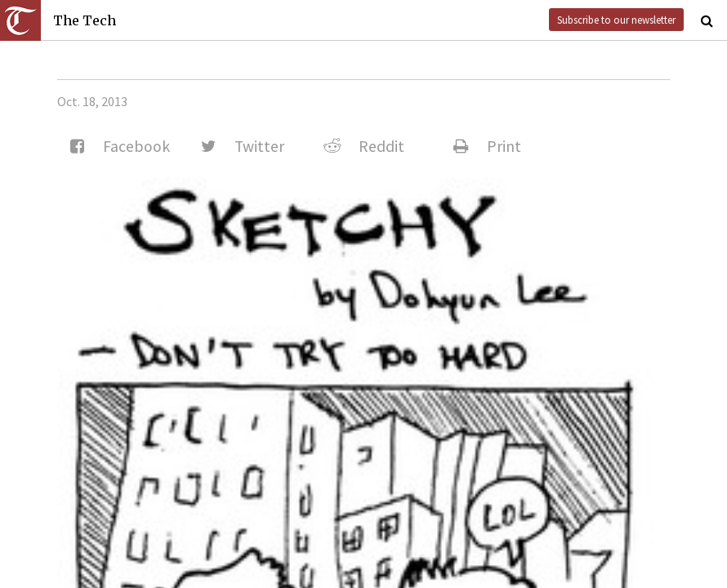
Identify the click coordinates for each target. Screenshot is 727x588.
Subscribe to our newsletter (616, 20)
